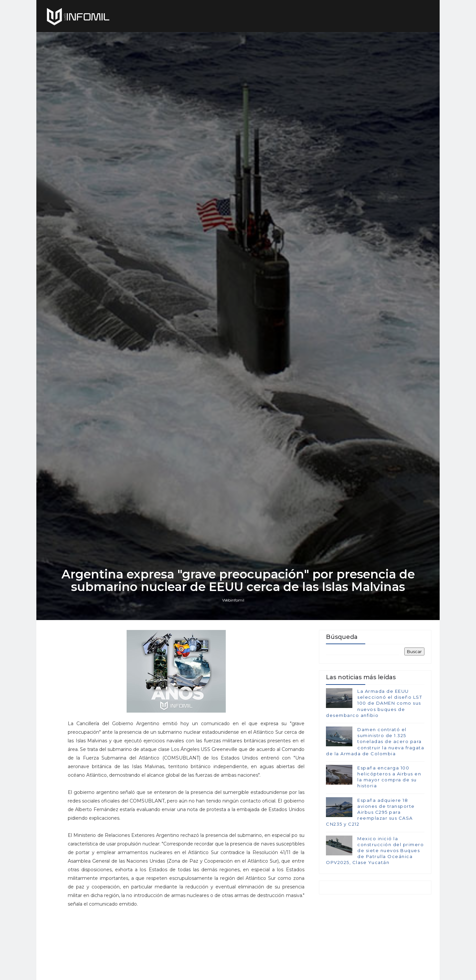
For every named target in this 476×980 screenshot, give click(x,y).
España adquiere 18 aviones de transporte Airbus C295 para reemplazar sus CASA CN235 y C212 (370, 812)
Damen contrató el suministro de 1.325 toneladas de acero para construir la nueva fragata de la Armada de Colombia (375, 742)
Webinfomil (233, 600)
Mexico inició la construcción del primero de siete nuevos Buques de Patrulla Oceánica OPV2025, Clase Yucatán (375, 851)
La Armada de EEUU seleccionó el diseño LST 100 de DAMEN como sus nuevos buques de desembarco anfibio (374, 703)
